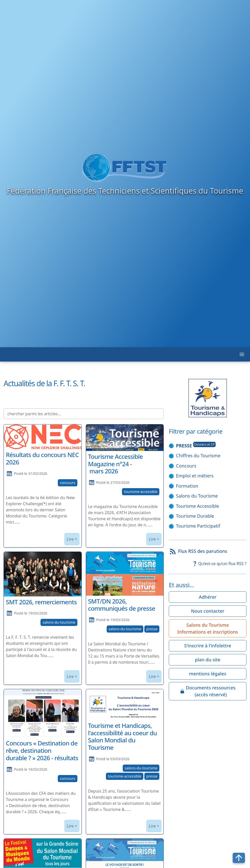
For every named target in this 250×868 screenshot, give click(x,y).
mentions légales (208, 674)
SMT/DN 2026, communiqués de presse (122, 605)
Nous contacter (208, 611)
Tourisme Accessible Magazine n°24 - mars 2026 (115, 464)
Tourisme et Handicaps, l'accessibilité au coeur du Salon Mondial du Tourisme (123, 736)
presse (152, 629)
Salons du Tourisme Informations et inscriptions (208, 628)
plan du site (208, 660)
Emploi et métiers (195, 476)
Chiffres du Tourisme (198, 456)
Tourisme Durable (195, 516)
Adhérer (208, 597)
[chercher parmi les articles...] (84, 414)
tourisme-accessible (141, 492)
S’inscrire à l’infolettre (208, 646)
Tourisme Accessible (197, 506)
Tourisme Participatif (198, 526)
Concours (186, 466)
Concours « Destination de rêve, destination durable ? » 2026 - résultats (42, 750)
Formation (187, 486)
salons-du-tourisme (59, 622)
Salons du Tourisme (197, 496)
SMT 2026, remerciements (41, 602)
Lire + (72, 539)
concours (68, 483)
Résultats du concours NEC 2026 (42, 458)
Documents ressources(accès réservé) (208, 691)
